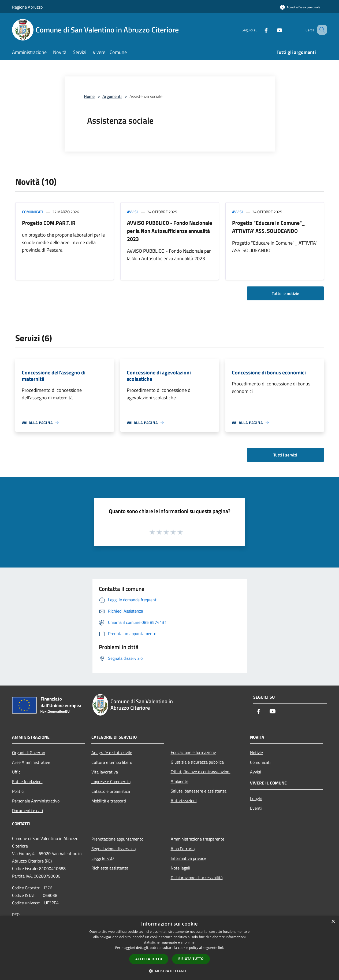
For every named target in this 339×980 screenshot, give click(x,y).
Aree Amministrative (31, 762)
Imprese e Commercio (111, 782)
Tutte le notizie (285, 293)
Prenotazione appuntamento (117, 839)
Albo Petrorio (183, 849)
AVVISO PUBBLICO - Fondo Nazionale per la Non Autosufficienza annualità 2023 (169, 231)
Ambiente (180, 781)
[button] (170, 971)
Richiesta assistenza (110, 868)
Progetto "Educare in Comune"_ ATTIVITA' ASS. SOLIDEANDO (269, 227)
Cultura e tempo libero (112, 762)
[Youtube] (273, 30)
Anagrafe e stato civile (112, 753)
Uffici (17, 772)
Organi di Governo (29, 753)
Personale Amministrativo (36, 801)
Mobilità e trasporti (109, 801)
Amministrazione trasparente (198, 839)
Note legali (180, 868)
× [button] (333, 922)
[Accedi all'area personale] (300, 7)
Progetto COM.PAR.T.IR (49, 223)
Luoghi (256, 798)
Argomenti (112, 96)
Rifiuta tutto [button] (191, 959)
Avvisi (132, 212)
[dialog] (169, 948)
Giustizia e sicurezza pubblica (197, 762)
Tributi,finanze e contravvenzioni (201, 772)
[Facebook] (260, 30)
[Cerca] (321, 30)
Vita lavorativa (105, 772)
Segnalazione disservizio (113, 849)
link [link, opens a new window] (221, 948)
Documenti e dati (28, 810)
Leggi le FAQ (103, 858)
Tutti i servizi (285, 455)
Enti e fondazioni (27, 782)
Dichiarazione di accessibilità (197, 878)
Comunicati (32, 212)
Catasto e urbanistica (111, 791)
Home (89, 96)
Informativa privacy (188, 858)
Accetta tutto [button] (149, 959)
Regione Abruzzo (27, 7)
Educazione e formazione (193, 752)
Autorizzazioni (184, 801)
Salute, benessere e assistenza (199, 791)
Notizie (256, 753)
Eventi (256, 808)
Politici (18, 791)
